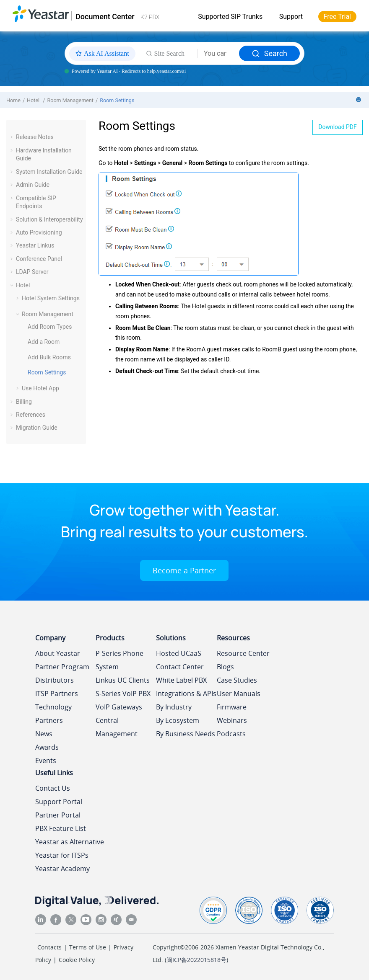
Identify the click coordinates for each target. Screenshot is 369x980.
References (31, 415)
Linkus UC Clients (123, 680)
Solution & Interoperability (49, 219)
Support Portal (59, 802)
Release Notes (35, 137)
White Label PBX (181, 680)
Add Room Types (50, 327)
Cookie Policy (77, 960)
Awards (47, 747)
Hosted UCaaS (179, 653)
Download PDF (338, 127)
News (44, 734)
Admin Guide (33, 185)
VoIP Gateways (119, 707)
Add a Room (44, 342)
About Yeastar (58, 653)
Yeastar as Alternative (70, 842)
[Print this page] (359, 100)
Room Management (70, 100)
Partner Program (62, 667)
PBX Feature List (61, 828)
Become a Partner (184, 570)
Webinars (232, 720)
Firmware (232, 707)
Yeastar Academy (62, 869)
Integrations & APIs (186, 694)
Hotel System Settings (51, 298)
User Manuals (239, 694)
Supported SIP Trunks (230, 17)
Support (291, 17)
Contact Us (53, 788)
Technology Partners (53, 714)
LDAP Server (32, 272)
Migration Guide (37, 428)
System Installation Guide (49, 172)
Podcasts (231, 734)
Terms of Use (88, 947)
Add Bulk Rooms (49, 357)
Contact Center (180, 667)
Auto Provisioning (39, 232)
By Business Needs (186, 734)
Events (46, 761)
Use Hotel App (40, 388)
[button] (13, 137)
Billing (24, 402)
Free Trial (337, 17)
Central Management (117, 727)
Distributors (55, 680)
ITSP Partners (57, 694)
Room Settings (117, 100)
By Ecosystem (178, 720)
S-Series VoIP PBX (123, 694)
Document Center (105, 17)
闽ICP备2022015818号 (196, 960)
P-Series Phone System (120, 660)
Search (269, 53)
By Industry (174, 707)
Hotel (34, 100)
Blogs (225, 667)
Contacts (49, 947)
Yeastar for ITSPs (62, 855)
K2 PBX (150, 17)
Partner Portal (58, 815)
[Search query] (218, 54)
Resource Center (243, 653)
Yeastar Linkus (35, 245)
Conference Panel (39, 259)
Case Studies (237, 680)
